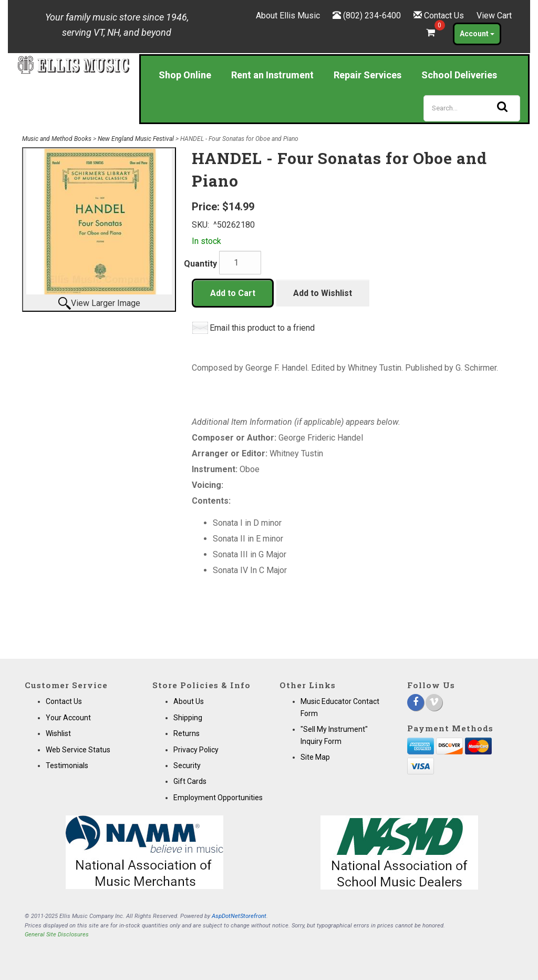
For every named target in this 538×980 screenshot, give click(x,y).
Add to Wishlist (323, 293)
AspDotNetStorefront (239, 916)
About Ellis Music (288, 16)
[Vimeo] (434, 702)
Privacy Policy (196, 750)
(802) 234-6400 (372, 16)
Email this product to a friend (262, 328)
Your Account (68, 718)
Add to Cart (233, 293)
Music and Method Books (57, 139)
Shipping (188, 718)
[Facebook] (416, 702)
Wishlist (58, 733)
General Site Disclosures (57, 935)
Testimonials (67, 765)
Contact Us (444, 16)
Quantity (200, 264)
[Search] (472, 108)
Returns (187, 733)
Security (187, 765)
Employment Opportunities (218, 798)
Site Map (315, 757)
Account (477, 34)
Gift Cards (190, 781)
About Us (189, 701)
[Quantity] (240, 263)
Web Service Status (78, 750)
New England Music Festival (136, 139)
